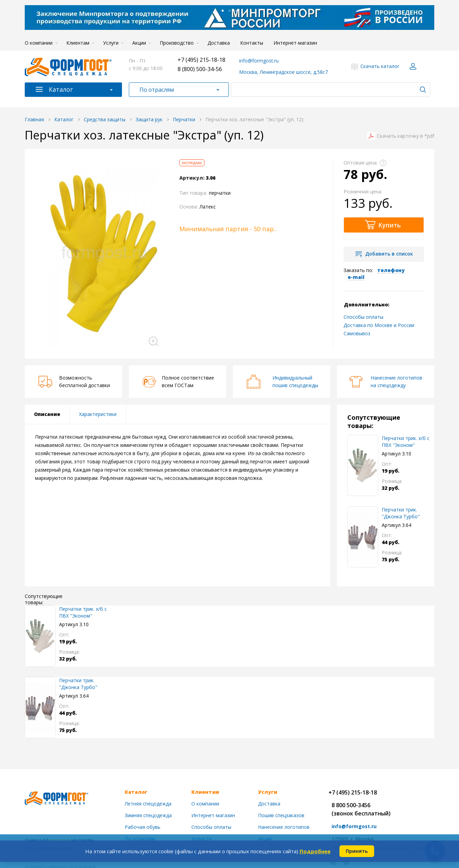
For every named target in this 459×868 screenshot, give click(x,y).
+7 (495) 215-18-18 (201, 60)
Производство (177, 43)
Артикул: (192, 178)
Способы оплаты (363, 317)
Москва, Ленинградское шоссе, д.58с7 (283, 72)
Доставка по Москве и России (379, 325)
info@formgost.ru (259, 61)
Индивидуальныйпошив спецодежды (295, 381)
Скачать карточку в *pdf (406, 136)
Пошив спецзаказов (281, 815)
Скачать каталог (380, 66)
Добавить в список (389, 254)
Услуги (111, 43)
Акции (139, 43)
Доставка (219, 43)
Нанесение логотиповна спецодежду (396, 381)
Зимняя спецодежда (148, 815)
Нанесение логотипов (284, 827)
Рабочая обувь (143, 827)
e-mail (356, 277)
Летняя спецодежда (148, 804)
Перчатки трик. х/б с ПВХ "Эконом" (406, 442)
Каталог (61, 89)
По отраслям (157, 90)
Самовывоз (357, 333)
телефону (391, 270)
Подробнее (315, 851)
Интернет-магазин (295, 43)
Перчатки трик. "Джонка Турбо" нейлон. (401, 513)
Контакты (252, 43)
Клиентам (78, 43)
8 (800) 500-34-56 (200, 69)
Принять (357, 851)
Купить (390, 225)
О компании (39, 43)
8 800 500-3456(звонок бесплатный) (361, 809)
